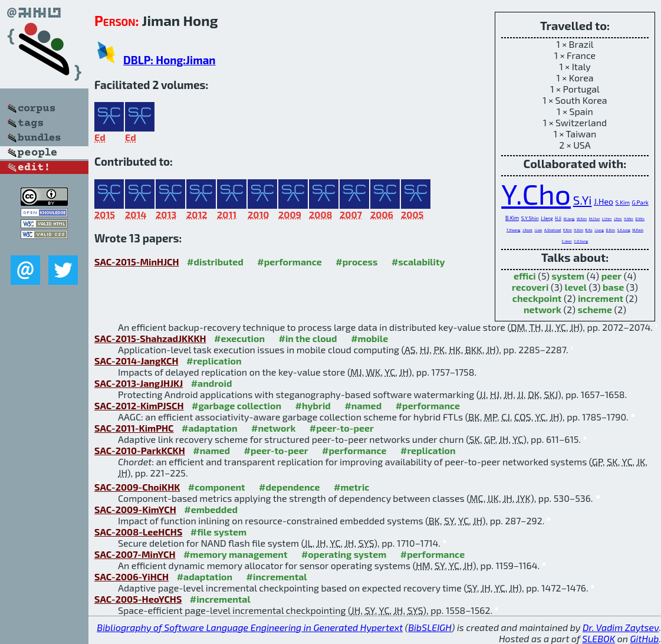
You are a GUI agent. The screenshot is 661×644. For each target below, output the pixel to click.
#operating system (344, 554)
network (542, 309)
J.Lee (538, 230)
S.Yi (583, 200)
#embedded (211, 509)
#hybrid (313, 405)
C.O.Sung (581, 241)
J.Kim (618, 218)
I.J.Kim (607, 218)
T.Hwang (514, 230)
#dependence (289, 487)
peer (611, 276)
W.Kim (582, 218)
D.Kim (610, 230)
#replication (214, 361)
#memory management (236, 554)
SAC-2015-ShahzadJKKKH (150, 338)
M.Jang (569, 218)
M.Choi (594, 218)
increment (601, 298)
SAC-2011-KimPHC (134, 428)
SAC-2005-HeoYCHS (138, 599)
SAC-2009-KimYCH (135, 509)
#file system (218, 532)
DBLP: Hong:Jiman (170, 60)
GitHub (645, 638)
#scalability (418, 262)
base (613, 287)
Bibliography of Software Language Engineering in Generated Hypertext (250, 627)
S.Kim (623, 202)
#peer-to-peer (342, 428)
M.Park (638, 230)
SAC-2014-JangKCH (137, 361)
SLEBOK (598, 638)
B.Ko (589, 230)
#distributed (215, 262)
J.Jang (547, 218)
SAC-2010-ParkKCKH (140, 450)
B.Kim (512, 218)
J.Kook (527, 230)
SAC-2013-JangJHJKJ (139, 383)
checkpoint (537, 298)
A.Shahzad (553, 230)
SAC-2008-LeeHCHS (138, 532)
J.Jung (599, 230)
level (576, 287)
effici (525, 276)
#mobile (369, 338)
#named (363, 405)
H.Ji (558, 218)
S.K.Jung (624, 230)
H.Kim (578, 230)
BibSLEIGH (430, 627)
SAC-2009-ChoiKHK (137, 487)
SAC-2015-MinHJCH (137, 262)
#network (273, 428)
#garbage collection (236, 405)
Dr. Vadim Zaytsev (621, 627)
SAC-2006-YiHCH (131, 576)
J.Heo (604, 201)
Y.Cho (536, 193)
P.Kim (568, 230)
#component (217, 487)
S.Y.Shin (530, 218)
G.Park (640, 202)
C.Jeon (567, 241)
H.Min (629, 218)
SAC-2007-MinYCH (135, 554)
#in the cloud (308, 338)
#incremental (277, 576)
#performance (289, 262)
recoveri (530, 287)
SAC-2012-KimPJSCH (139, 405)
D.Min (640, 218)
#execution (239, 338)
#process (356, 262)
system (568, 276)
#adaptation (210, 428)
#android (212, 383)
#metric (351, 487)
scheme (595, 309)
